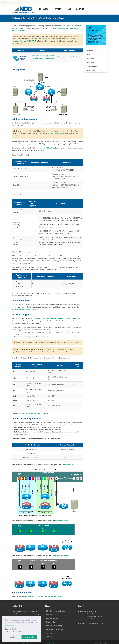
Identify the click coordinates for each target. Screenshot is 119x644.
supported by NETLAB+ (44, 143)
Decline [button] (13, 637)
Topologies (96, 53)
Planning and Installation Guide (69, 52)
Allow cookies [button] (29, 637)
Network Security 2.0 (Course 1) (43, 51)
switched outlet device (62, 551)
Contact (80, 4)
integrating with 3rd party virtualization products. (53, 313)
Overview (90, 45)
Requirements (91, 57)
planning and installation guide (29, 408)
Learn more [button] (9, 625)
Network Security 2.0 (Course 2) (43, 53)
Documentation (92, 61)
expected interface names (21, 305)
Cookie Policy (47, 639)
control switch (69, 460)
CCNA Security (42, 34)
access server (64, 516)
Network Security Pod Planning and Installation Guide (44, 591)
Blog (69, 4)
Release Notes (91, 65)
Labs (96, 49)
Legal (41, 639)
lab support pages (58, 128)
